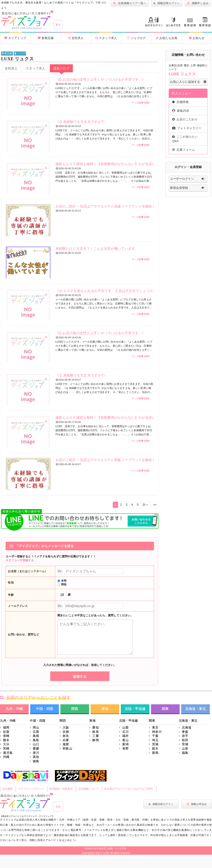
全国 (58, 807)
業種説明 (190, 22)
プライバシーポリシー (31, 789)
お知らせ (197, 38)
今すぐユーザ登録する (20, 560)
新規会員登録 (188, 188)
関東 (165, 709)
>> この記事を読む (141, 103)
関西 (75, 709)
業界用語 (205, 22)
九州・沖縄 (14, 709)
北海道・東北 (196, 709)
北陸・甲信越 (135, 709)
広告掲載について (89, 789)
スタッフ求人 (106, 38)
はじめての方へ (173, 22)
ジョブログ (136, 38)
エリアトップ (15, 38)
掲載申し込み (198, 3)
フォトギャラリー (187, 128)
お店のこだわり (185, 119)
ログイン (154, 22)
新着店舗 (46, 38)
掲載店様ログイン (167, 3)
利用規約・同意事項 (61, 789)
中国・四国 (45, 709)
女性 (62, 581)
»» (155, 505)
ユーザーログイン (188, 179)
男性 (62, 584)
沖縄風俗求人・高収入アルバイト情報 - (27, 20)
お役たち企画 (167, 38)
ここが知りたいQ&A (185, 139)
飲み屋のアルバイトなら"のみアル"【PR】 (129, 789)
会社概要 (8, 789)
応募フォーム (184, 150)
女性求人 (76, 38)
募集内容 (181, 111)
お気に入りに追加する (188, 82)
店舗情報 (180, 102)
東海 (105, 709)
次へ (145, 505)
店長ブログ (61, 68)
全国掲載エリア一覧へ (130, 3)
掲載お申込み (197, 804)
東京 (58, 25)
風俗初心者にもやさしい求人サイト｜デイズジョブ (27, 802)
